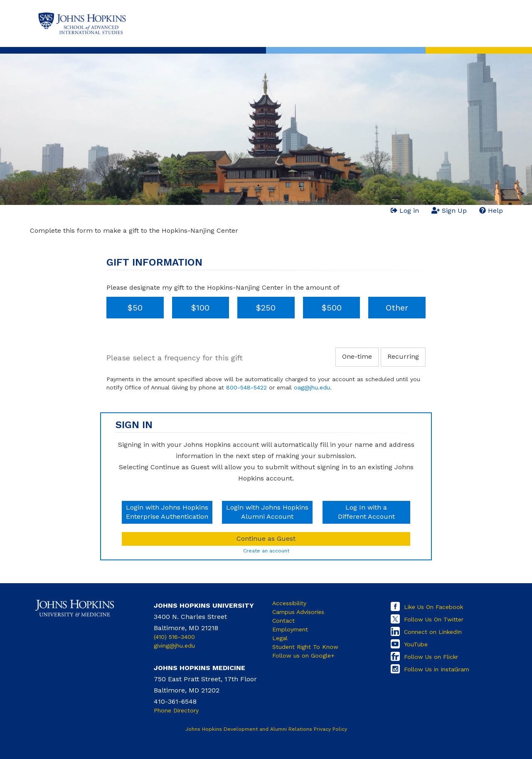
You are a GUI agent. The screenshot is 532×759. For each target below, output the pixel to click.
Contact (283, 621)
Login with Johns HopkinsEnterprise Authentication (167, 512)
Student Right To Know (305, 647)
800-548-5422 (246, 387)
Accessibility (289, 603)
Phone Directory (176, 710)
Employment (290, 629)
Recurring (403, 356)
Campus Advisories (298, 612)
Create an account (266, 551)
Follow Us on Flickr (431, 657)
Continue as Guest (266, 538)
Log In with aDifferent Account (366, 512)
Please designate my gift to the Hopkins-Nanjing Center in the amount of (223, 287)
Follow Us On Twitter (434, 619)
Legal (280, 638)
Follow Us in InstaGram (437, 669)
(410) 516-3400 (174, 637)
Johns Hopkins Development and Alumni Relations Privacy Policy (266, 729)
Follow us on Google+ (303, 655)
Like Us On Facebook (433, 607)
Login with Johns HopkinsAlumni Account (267, 512)
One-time (357, 356)
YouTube (416, 644)
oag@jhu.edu (312, 387)
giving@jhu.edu (174, 646)
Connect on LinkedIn (433, 632)
